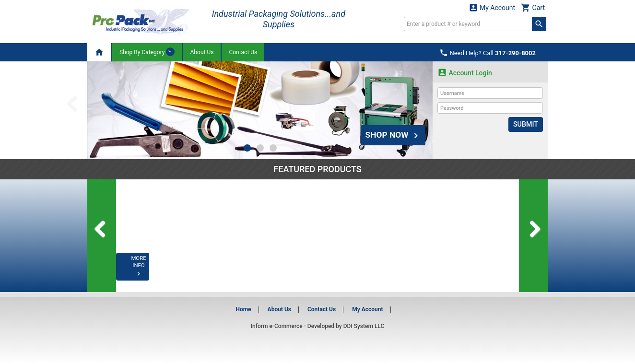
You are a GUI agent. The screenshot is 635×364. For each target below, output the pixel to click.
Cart (533, 7)
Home (243, 309)
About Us (202, 52)
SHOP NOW (392, 134)
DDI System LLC (364, 326)
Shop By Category (147, 52)
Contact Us (243, 52)
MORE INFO (155, 273)
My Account (492, 7)
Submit (526, 124)
